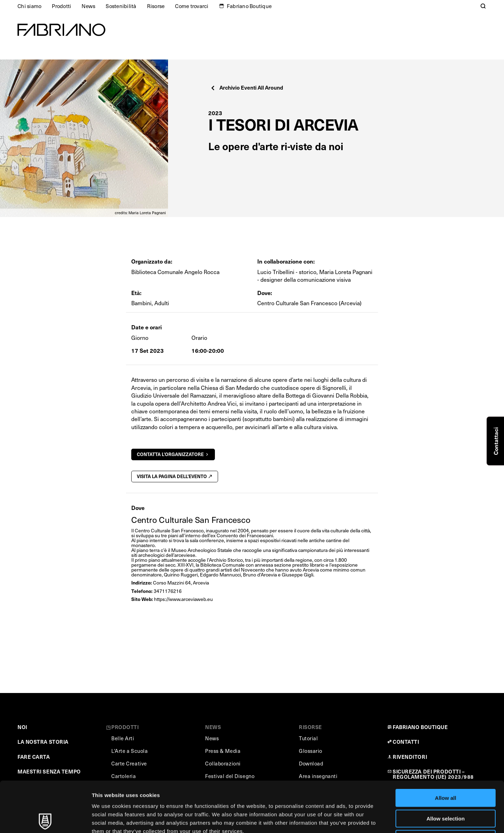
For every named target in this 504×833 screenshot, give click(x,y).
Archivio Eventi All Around (247, 87)
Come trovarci (192, 6)
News (88, 6)
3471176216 (168, 591)
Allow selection (445, 768)
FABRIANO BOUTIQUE (420, 727)
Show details (367, 819)
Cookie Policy (320, 789)
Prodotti (61, 6)
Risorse (156, 6)
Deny (446, 788)
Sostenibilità (121, 6)
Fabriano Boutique (249, 6)
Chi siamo (29, 6)
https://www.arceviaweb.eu (183, 599)
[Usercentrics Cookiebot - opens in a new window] (45, 819)
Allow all (446, 747)
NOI (22, 727)
